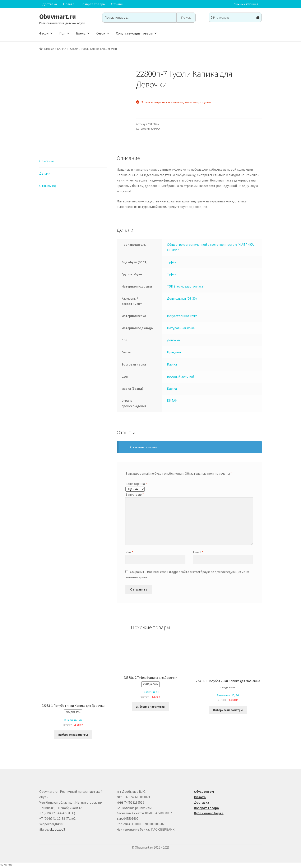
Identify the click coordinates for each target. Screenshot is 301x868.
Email (198, 552)
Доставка (50, 4)
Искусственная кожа (182, 316)
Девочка (173, 340)
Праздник (174, 352)
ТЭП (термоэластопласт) (186, 286)
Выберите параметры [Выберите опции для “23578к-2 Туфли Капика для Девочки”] (150, 707)
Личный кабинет (246, 4)
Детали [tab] (45, 173)
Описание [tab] (47, 161)
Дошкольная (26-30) (182, 298)
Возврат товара (93, 4)
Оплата (69, 4)
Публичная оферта (209, 813)
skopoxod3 (57, 829)
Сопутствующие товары (137, 33)
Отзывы (117, 4)
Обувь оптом (204, 791)
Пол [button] (65, 33)
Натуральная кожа (181, 328)
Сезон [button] (103, 33)
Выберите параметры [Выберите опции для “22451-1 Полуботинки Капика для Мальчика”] (228, 710)
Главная (49, 49)
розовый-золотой (180, 376)
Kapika (172, 364)
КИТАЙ (172, 400)
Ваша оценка (136, 484)
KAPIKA (62, 49)
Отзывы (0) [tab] (48, 186)
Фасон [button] (46, 33)
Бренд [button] (83, 33)
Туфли (172, 262)
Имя (129, 552)
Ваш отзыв (135, 494)
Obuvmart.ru (57, 17)
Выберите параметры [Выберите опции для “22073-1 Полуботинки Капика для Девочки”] (73, 735)
